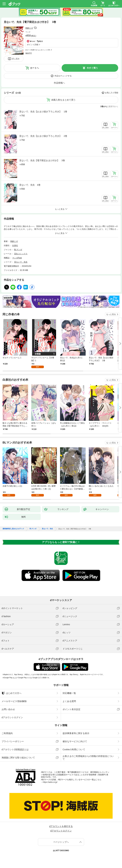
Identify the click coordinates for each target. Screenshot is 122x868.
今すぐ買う (92, 68)
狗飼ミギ (29, 28)
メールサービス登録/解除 (14, 701)
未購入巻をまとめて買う (63, 100)
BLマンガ (18, 250)
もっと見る (111, 314)
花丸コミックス (21, 254)
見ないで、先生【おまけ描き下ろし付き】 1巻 (43, 112)
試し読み (16, 59)
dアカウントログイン (12, 717)
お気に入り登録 (112, 93)
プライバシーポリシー (13, 741)
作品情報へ (59, 83)
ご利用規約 (7, 733)
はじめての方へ (12, 693)
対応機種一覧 (69, 693)
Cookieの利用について (74, 749)
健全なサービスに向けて (75, 741)
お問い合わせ (8, 709)
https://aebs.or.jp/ (50, 782)
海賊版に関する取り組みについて (18, 758)
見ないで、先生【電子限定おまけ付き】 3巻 (42, 160)
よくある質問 (69, 701)
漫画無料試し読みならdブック (13, 529)
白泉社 (15, 245)
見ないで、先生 (21, 262)
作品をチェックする (63, 76)
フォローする (35, 28)
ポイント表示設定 (71, 709)
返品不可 (29, 53)
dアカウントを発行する (61, 826)
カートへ (34, 68)
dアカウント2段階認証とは (15, 749)
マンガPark (17, 258)
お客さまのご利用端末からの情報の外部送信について (88, 758)
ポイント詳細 (33, 45)
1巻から (104, 106)
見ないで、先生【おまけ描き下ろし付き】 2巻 (43, 136)
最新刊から (113, 106)
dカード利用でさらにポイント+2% (38, 50)
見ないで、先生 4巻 (30, 185)
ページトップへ (61, 842)
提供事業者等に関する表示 (76, 733)
